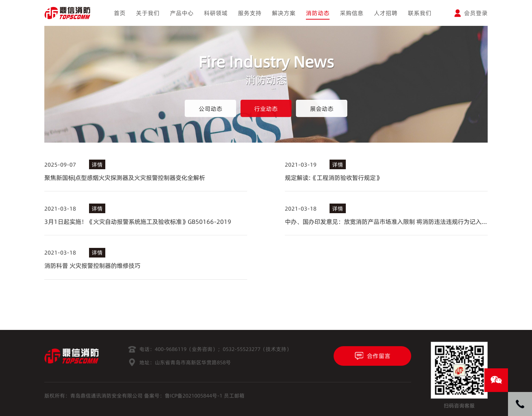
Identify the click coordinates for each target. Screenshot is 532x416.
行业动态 (266, 109)
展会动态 (322, 109)
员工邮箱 (234, 396)
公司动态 (211, 109)
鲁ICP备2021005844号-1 (194, 396)
